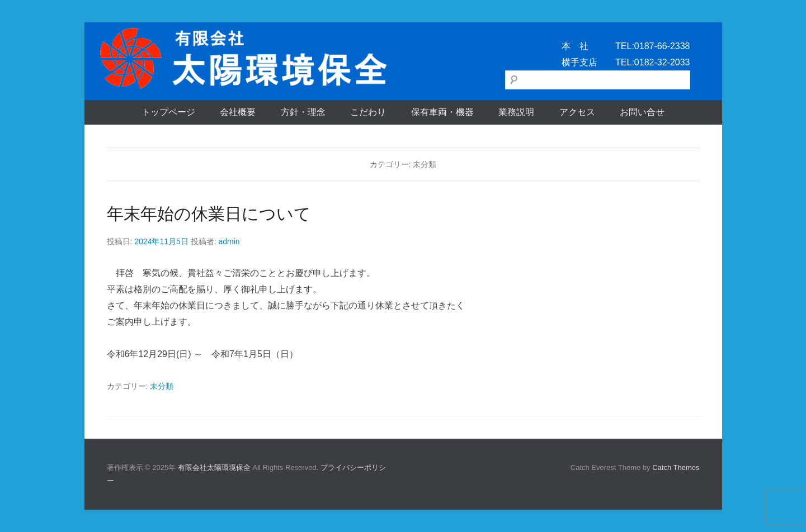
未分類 (162, 386)
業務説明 (516, 112)
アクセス (577, 112)
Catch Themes (676, 467)
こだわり (368, 112)
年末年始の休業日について (209, 214)
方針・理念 (303, 112)
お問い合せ (642, 112)
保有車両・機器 (442, 112)
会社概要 (238, 112)
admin (229, 241)
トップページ (168, 112)
